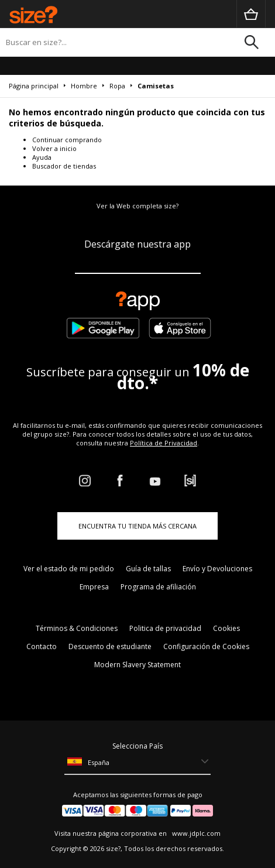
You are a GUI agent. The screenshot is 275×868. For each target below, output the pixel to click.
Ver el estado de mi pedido (69, 569)
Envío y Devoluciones (217, 569)
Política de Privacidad (164, 443)
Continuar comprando (67, 140)
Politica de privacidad (165, 628)
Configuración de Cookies (206, 646)
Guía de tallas (148, 569)
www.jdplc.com (195, 833)
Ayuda (42, 157)
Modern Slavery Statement (137, 665)
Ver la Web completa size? (137, 206)
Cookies (226, 628)
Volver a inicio (54, 148)
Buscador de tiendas (64, 166)
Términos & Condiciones (77, 628)
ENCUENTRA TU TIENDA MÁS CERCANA (137, 526)
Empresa (94, 587)
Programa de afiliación (158, 587)
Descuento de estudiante (110, 646)
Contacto (42, 646)
